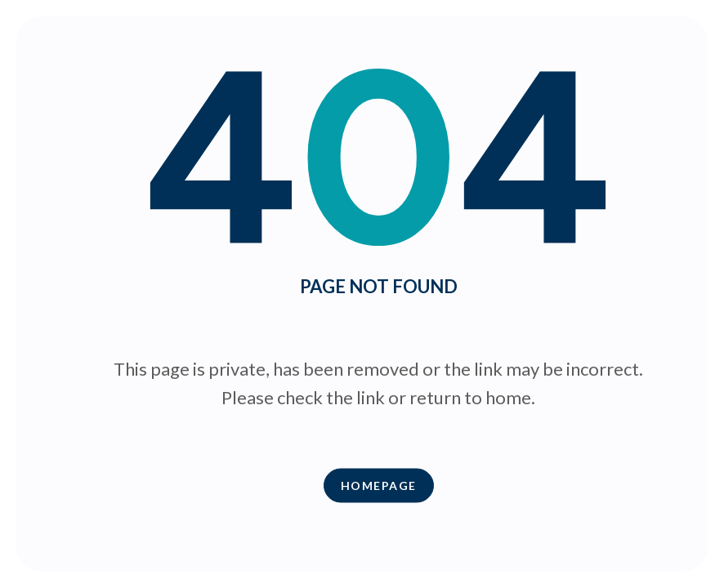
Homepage (379, 486)
